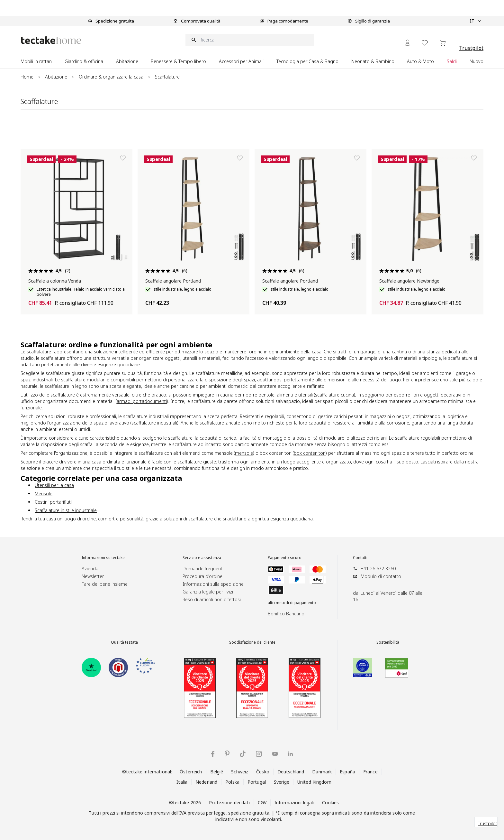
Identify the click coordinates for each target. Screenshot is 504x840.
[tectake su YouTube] (275, 754)
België (217, 772)
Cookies (331, 803)
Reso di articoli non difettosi (212, 599)
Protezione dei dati (229, 803)
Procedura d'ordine (203, 576)
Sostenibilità (388, 642)
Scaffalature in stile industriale (66, 510)
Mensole (44, 494)
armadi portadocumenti (142, 401)
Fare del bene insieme (105, 584)
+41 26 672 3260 (378, 569)
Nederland (206, 782)
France (370, 772)
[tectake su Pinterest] (227, 754)
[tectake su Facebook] (213, 754)
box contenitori (310, 453)
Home (27, 77)
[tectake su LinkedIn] (290, 754)
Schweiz (240, 772)
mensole (244, 453)
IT (475, 21)
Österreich (191, 772)
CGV (262, 803)
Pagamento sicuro (285, 558)
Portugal (257, 782)
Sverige (282, 782)
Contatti (360, 558)
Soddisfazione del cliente (252, 642)
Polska (232, 782)
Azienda (90, 569)
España (347, 772)
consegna (310, 813)
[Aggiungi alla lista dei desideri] (123, 158)
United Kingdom (314, 782)
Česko (263, 772)
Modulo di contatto (381, 576)
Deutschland (291, 772)
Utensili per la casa (54, 485)
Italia (182, 782)
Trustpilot (471, 48)
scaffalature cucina (334, 395)
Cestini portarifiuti (53, 502)
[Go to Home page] (51, 40)
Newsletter (93, 576)
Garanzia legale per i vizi (208, 592)
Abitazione (56, 77)
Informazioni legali (294, 803)
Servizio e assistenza (202, 558)
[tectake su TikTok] (243, 754)
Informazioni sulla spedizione (213, 584)
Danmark (322, 772)
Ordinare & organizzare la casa (111, 77)
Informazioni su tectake (103, 558)
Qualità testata (124, 642)
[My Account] (408, 43)
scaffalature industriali (154, 423)
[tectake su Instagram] (259, 754)
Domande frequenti (203, 569)
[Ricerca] (250, 40)
